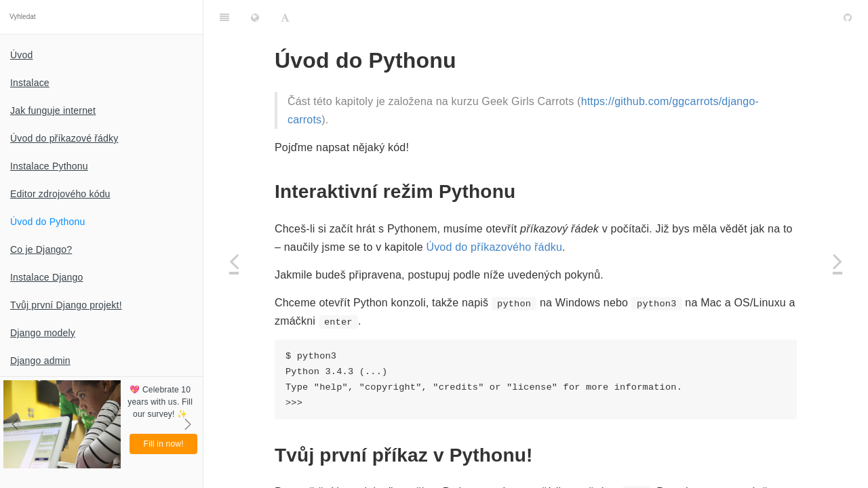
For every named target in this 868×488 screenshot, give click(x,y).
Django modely (43, 333)
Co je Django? (41, 249)
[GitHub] (848, 17)
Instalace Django (47, 277)
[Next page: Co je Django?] (837, 261)
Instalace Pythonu (49, 166)
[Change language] (255, 17)
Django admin (40, 361)
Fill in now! (164, 444)
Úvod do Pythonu (47, 222)
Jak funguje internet (53, 110)
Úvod (21, 55)
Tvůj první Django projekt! (66, 305)
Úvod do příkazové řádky (64, 138)
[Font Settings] (285, 17)
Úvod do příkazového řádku (494, 247)
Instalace (30, 83)
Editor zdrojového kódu (60, 194)
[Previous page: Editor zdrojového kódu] (234, 261)
